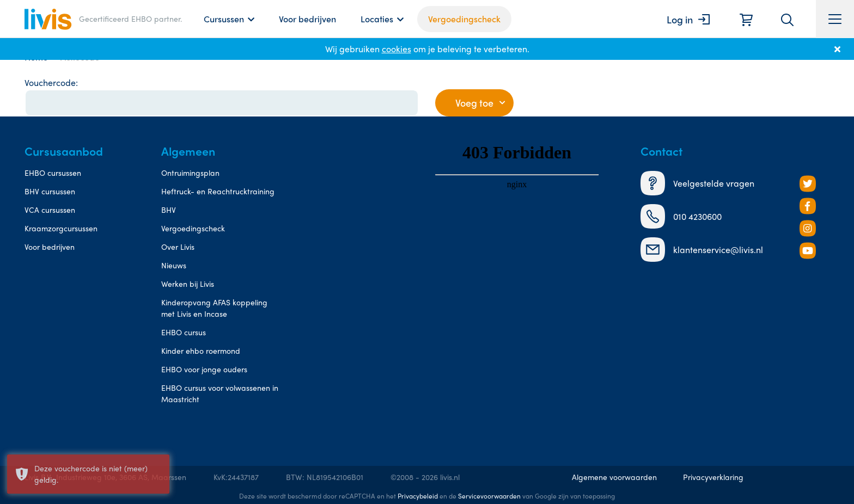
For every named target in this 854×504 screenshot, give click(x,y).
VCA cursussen (50, 210)
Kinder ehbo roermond (201, 351)
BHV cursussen (50, 191)
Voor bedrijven (307, 19)
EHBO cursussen (53, 173)
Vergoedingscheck (464, 19)
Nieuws (174, 265)
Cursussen (224, 19)
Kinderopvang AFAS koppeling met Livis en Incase (214, 308)
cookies (396, 49)
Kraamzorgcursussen (61, 228)
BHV (169, 210)
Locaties (377, 19)
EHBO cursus (184, 332)
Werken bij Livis (188, 284)
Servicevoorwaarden (489, 496)
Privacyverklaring (713, 477)
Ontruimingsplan (190, 173)
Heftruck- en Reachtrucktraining (218, 191)
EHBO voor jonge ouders (204, 369)
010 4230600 (681, 216)
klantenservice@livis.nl (702, 250)
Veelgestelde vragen (697, 183)
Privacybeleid (418, 496)
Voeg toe (474, 103)
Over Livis (178, 247)
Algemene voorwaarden (614, 477)
